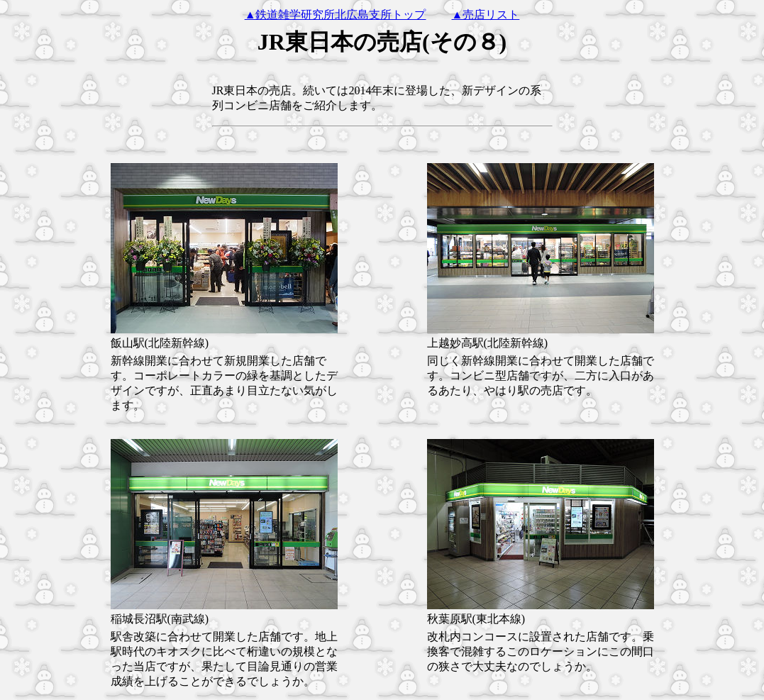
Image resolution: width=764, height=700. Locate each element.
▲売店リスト (486, 15)
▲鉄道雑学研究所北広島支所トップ (336, 15)
